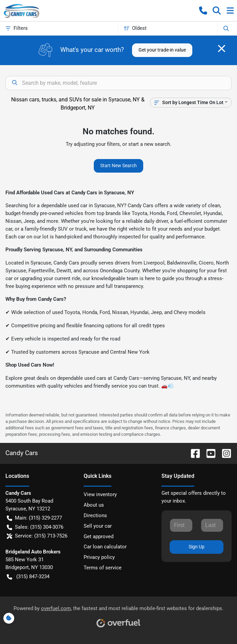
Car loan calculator (105, 547)
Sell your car (98, 526)
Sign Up (197, 547)
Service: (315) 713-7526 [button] (37, 536)
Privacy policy (99, 557)
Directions (95, 515)
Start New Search (118, 165)
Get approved (99, 536)
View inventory (100, 494)
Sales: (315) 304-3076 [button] (35, 527)
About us (94, 505)
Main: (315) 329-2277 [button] (34, 518)
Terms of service (103, 568)
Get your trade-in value (162, 50)
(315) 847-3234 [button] (28, 577)
